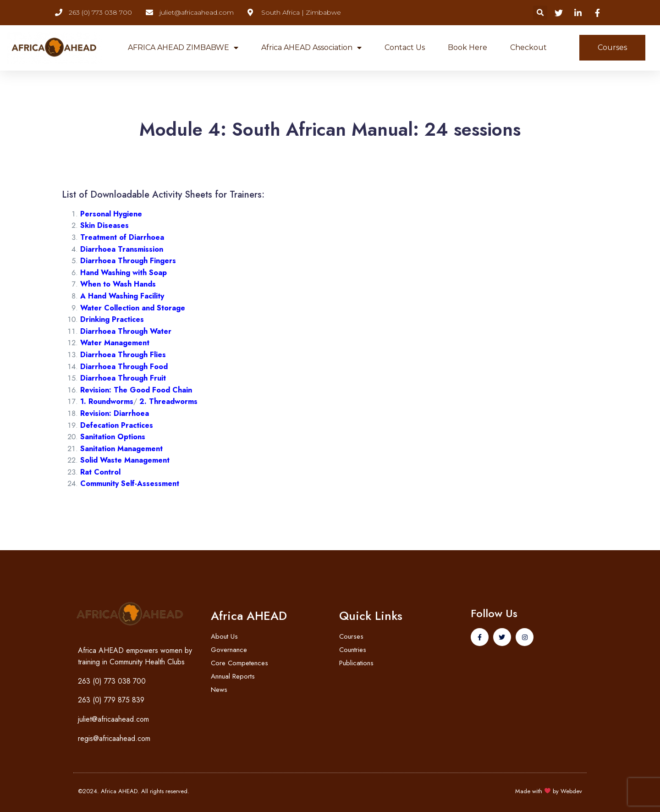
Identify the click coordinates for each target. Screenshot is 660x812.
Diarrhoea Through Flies (123, 355)
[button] (540, 13)
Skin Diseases (104, 225)
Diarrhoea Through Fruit (123, 378)
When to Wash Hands (118, 284)
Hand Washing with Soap (124, 273)
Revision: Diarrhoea (115, 413)
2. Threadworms (168, 401)
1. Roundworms (107, 401)
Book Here (467, 47)
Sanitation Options (113, 437)
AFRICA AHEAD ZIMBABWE (183, 48)
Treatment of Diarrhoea (122, 237)
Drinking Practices (112, 319)
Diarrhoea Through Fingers (128, 261)
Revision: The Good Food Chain (136, 390)
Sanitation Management (121, 449)
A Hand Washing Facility (122, 296)
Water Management (115, 343)
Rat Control (100, 472)
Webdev (571, 791)
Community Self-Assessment (130, 483)
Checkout (528, 47)
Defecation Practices (117, 425)
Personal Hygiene (111, 214)
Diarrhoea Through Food (124, 367)
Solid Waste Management (125, 460)
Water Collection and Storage (133, 308)
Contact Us (405, 47)
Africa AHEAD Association (311, 48)
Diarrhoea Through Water (126, 331)
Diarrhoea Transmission (122, 249)
